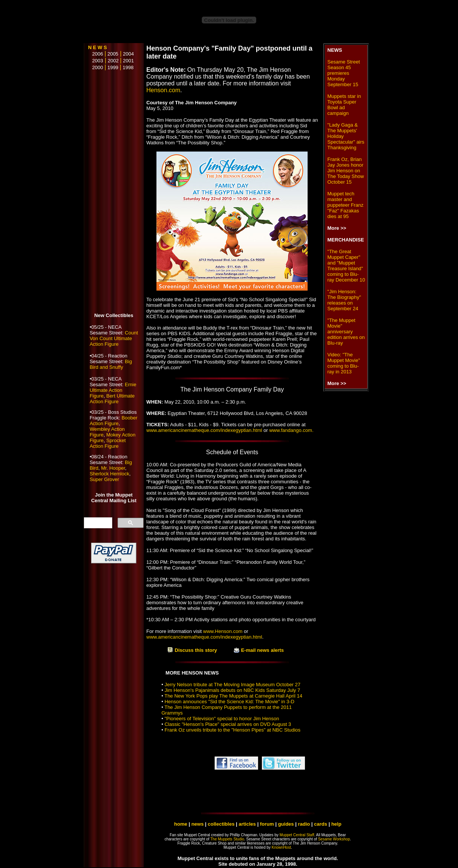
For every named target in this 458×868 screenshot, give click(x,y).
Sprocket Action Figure (108, 443)
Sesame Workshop (334, 839)
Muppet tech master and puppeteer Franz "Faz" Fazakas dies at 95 (345, 205)
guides (286, 824)
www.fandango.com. (291, 430)
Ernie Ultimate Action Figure (113, 390)
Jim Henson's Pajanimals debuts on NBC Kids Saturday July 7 (232, 690)
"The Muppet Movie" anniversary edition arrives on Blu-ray (346, 332)
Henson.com (163, 90)
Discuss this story (196, 650)
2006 (96, 54)
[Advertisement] (114, 192)
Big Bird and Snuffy (111, 364)
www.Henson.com (223, 631)
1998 (128, 67)
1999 (113, 67)
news (197, 824)
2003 (96, 61)
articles (248, 824)
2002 (113, 61)
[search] (97, 523)
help (337, 824)
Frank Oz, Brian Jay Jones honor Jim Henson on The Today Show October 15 (346, 171)
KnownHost (281, 847)
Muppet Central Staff (297, 835)
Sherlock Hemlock (109, 474)
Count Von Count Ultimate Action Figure (114, 338)
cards (321, 824)
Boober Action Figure (113, 421)
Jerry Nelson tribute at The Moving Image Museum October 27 (232, 685)
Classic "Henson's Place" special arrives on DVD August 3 (228, 724)
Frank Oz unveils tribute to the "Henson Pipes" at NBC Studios (232, 730)
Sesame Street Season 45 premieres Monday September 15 (343, 73)
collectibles (221, 824)
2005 (113, 54)
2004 (128, 54)
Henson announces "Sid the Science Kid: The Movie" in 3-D (229, 702)
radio (304, 824)
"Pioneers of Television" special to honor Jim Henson (222, 719)
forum (267, 824)
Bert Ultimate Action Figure (112, 399)
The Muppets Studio (227, 839)
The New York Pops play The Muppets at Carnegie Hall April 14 (233, 696)
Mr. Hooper (113, 468)
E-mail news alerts (262, 650)
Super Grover (104, 479)
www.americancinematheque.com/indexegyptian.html (204, 430)
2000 (96, 67)
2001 (128, 61)
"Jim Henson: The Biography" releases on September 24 (344, 300)
